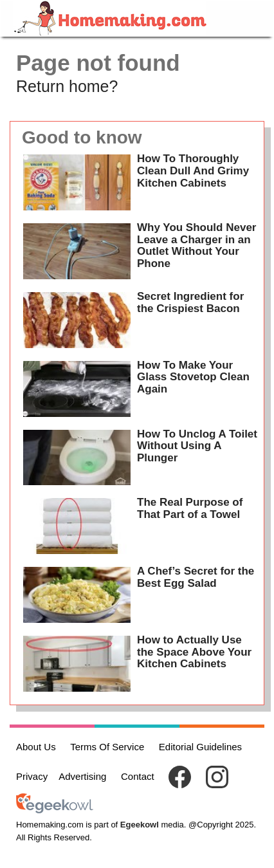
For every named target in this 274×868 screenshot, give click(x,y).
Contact (138, 776)
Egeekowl (140, 825)
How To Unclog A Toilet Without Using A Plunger (197, 446)
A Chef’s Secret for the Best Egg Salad (196, 577)
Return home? (67, 86)
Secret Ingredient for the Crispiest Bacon (190, 302)
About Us (36, 747)
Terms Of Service (107, 747)
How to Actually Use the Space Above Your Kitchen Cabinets (194, 652)
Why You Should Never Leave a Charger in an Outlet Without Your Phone (196, 245)
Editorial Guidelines (200, 747)
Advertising (82, 776)
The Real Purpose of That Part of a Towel (190, 508)
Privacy (32, 776)
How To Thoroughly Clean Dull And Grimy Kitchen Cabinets (193, 171)
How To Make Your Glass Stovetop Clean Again (193, 377)
